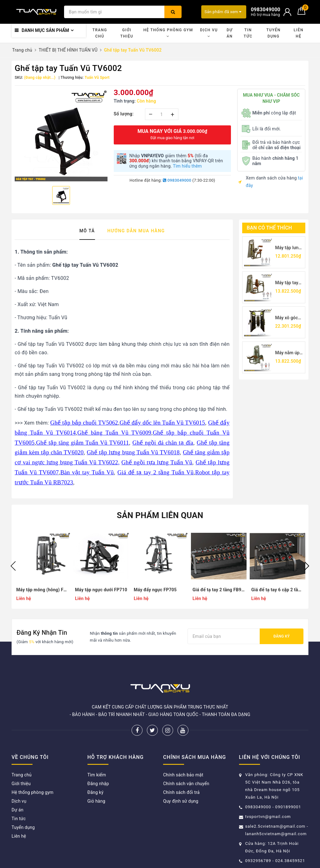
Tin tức (248, 33)
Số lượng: (124, 114)
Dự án (230, 33)
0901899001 (288, 807)
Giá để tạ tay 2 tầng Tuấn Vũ (156, 472)
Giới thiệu (127, 33)
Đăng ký (282, 636)
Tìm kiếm (97, 775)
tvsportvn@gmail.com (268, 817)
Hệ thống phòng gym (168, 33)
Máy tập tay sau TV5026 (287, 283)
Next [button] (307, 566)
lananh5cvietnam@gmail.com (276, 834)
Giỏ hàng (96, 801)
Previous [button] (13, 566)
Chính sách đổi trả (181, 792)
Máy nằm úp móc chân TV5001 (287, 353)
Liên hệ (299, 33)
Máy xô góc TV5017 (287, 318)
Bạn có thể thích (270, 228)
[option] (61, 135)
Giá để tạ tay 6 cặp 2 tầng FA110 (277, 590)
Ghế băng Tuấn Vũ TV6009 (114, 433)
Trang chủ (100, 33)
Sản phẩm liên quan (160, 515)
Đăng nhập (98, 784)
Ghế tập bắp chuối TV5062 (84, 423)
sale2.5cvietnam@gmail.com (275, 826)
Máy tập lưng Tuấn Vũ (288, 248)
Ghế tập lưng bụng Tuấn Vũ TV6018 (133, 452)
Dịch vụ (209, 33)
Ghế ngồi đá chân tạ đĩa (163, 443)
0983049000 (177, 180)
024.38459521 (290, 861)
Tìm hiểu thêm (187, 166)
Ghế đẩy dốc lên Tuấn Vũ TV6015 (162, 423)
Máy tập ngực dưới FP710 (101, 590)
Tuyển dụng (273, 33)
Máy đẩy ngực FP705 (155, 590)
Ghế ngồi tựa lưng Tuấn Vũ (157, 462)
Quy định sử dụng (181, 801)
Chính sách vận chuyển (186, 784)
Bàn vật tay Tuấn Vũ (87, 472)
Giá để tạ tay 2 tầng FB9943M (219, 590)
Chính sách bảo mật (183, 775)
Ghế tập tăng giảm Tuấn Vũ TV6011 (83, 443)
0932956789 (259, 861)
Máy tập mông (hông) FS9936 (42, 590)
